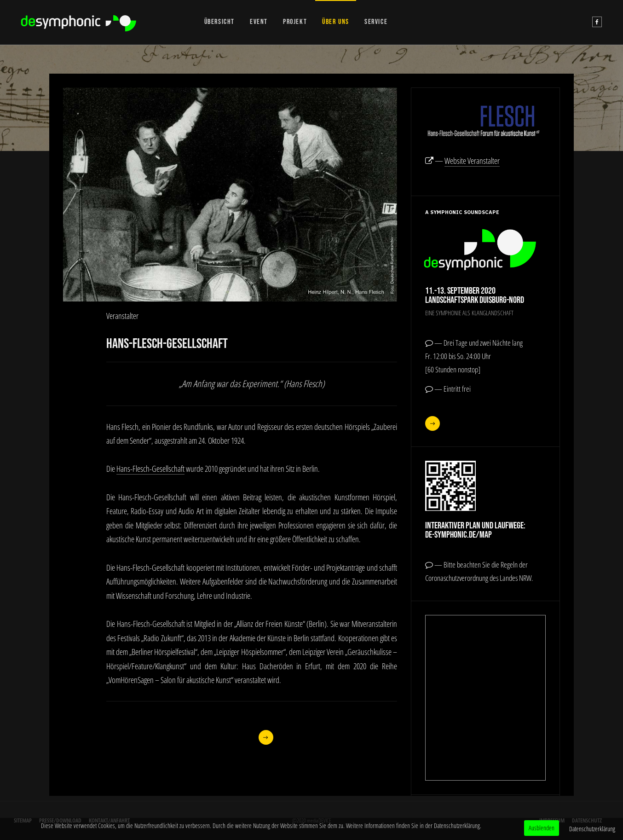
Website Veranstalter (472, 161)
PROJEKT (295, 22)
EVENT (259, 22)
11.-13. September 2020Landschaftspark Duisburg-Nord (475, 295)
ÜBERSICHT (219, 22)
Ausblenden (542, 828)
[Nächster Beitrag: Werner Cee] (266, 737)
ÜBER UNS (336, 22)
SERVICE (376, 22)
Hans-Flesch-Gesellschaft (150, 469)
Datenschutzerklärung (592, 829)
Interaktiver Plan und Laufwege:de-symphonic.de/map (475, 530)
